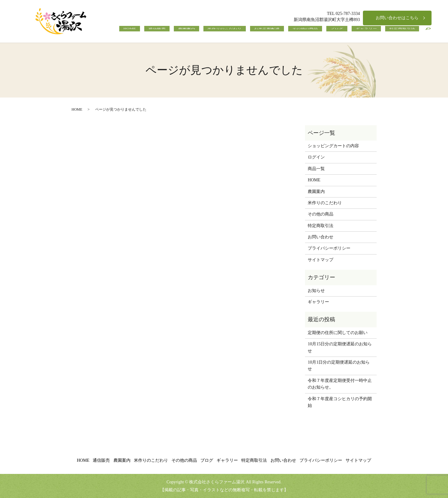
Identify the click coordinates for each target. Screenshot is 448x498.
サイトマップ (321, 260)
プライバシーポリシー (329, 248)
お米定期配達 (304, 32)
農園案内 (240, 32)
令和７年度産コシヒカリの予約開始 (340, 402)
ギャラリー (378, 32)
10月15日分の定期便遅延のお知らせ (340, 347)
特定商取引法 (406, 32)
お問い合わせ (321, 237)
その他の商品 (334, 32)
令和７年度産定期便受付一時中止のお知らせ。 (340, 384)
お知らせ (316, 291)
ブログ (357, 32)
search (428, 32)
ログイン (316, 157)
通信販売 (218, 32)
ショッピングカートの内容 (333, 146)
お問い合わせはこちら (397, 18)
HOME (199, 32)
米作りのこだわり (270, 32)
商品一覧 (316, 169)
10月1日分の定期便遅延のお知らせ (339, 366)
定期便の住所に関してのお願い (338, 333)
